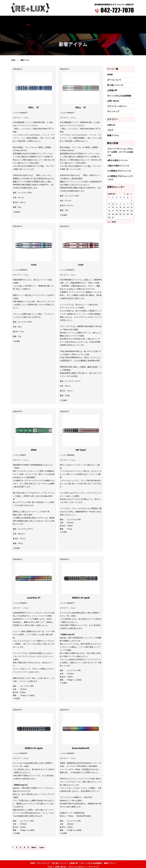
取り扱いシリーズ (48, 19)
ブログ (107, 19)
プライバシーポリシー (117, 96)
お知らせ (111, 115)
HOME (22, 19)
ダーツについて (33, 19)
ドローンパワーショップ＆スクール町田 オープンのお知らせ (120, 142)
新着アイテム (97, 19)
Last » (42, 837)
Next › (34, 837)
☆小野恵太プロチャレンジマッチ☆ (120, 168)
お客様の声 (62, 19)
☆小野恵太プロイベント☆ (119, 161)
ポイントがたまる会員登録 (79, 19)
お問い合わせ (118, 19)
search (127, 19)
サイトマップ (113, 101)
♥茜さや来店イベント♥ (117, 150)
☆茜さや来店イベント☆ (118, 155)
